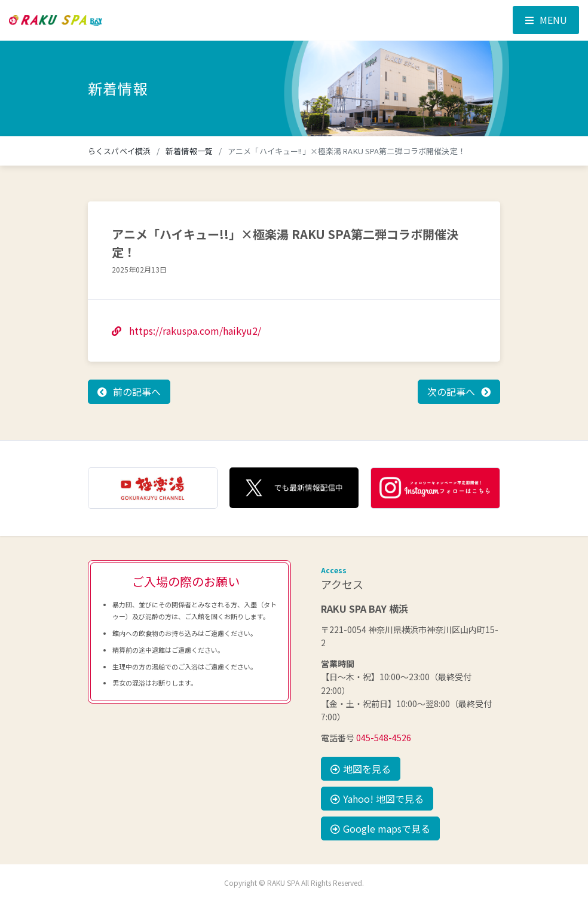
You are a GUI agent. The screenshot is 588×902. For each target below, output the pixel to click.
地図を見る (361, 769)
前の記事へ (137, 392)
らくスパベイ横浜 (119, 151)
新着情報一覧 (189, 151)
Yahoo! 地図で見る (377, 799)
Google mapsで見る (380, 828)
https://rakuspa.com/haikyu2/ (186, 331)
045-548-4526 (384, 738)
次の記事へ (451, 392)
